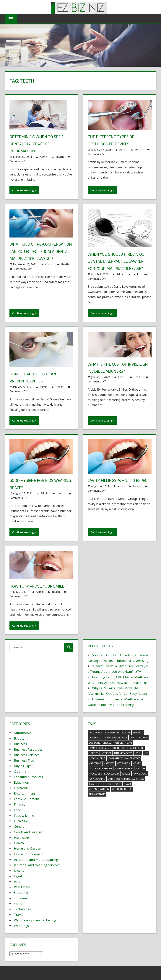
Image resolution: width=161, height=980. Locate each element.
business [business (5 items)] (138, 733)
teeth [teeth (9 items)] (100, 784)
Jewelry (19, 871)
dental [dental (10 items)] (107, 743)
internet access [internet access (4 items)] (123, 753)
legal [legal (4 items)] (138, 753)
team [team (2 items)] (92, 784)
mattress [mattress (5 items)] (109, 763)
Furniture (21, 821)
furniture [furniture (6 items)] (119, 748)
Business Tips (24, 760)
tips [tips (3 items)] (108, 784)
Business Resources (28, 749)
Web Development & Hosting (35, 920)
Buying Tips (23, 766)
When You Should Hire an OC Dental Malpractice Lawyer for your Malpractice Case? (116, 261)
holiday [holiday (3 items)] (94, 753)
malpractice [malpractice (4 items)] (133, 758)
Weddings (21, 926)
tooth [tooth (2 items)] (117, 784)
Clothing (20, 771)
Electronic (21, 788)
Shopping (21, 893)
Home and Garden (27, 848)
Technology (22, 909)
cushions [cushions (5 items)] (94, 743)
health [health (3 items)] (132, 748)
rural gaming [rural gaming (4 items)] (97, 779)
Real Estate (22, 887)
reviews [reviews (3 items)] (126, 774)
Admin (44, 157)
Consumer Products (28, 777)
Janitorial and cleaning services (37, 865)
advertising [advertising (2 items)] (112, 733)
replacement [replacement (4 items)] (112, 774)
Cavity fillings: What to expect (119, 480)
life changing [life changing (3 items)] (97, 758)
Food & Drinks (24, 816)
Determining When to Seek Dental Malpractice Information (36, 144)
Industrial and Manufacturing (36, 860)
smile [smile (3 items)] (111, 779)
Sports (19, 904)
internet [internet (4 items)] (106, 753)
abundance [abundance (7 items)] (96, 733)
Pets (17, 882)
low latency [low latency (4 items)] (115, 758)
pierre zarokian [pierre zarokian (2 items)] (124, 769)
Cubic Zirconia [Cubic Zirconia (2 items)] (139, 738)
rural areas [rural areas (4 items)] (140, 774)
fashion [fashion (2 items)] (118, 743)
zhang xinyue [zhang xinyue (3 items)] (97, 794)
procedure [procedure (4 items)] (95, 774)
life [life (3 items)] (146, 753)
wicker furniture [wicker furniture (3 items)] (122, 789)
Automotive (22, 733)
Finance (20, 804)
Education (21, 782)
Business (20, 744)
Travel (19, 915)
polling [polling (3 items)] (140, 769)
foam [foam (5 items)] (129, 743)
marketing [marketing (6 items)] (95, 763)
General (20, 826)
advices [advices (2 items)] (126, 733)
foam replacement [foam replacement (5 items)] (100, 748)
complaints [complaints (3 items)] (96, 738)
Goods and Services (28, 832)
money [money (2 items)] (137, 763)
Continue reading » (24, 190)
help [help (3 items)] (141, 748)
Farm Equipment (26, 799)
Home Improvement (29, 854)
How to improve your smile (37, 586)
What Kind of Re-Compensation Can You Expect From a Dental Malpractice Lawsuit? (41, 251)
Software (20, 898)
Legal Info (21, 876)
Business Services (27, 755)
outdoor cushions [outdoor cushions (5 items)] (100, 769)
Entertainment (25, 793)
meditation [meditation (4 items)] (123, 763)
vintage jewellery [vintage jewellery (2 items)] (99, 789)
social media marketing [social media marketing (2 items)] (130, 779)
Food (18, 810)
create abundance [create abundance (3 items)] (116, 738)
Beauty (19, 738)
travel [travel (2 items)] (127, 784)
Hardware (21, 838)
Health (60, 157)
